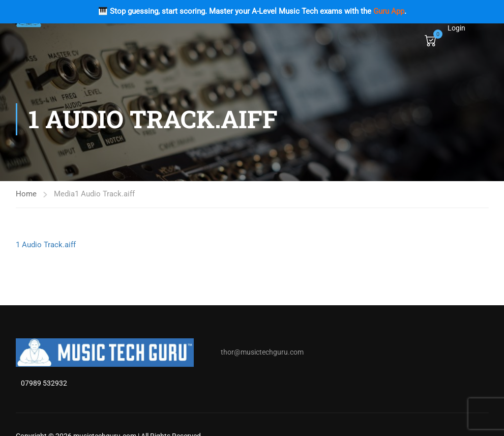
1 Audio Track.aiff (46, 245)
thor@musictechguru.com (262, 352)
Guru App (389, 11)
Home (26, 194)
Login (456, 28)
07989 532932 (44, 383)
